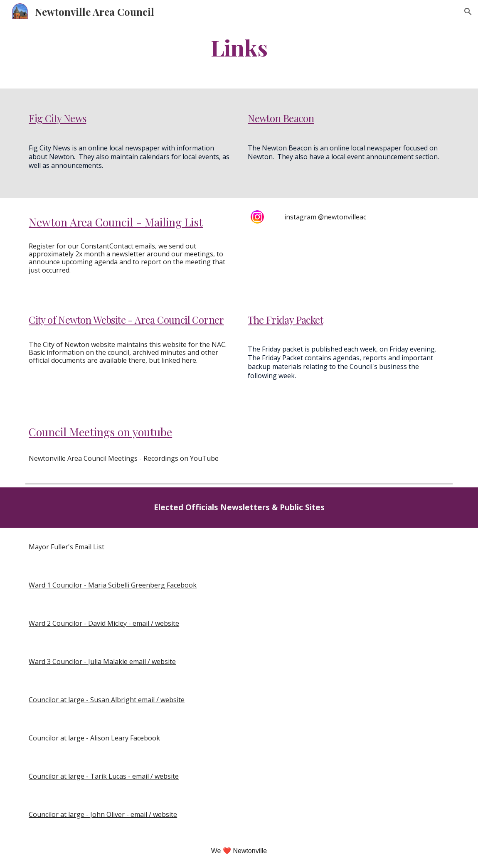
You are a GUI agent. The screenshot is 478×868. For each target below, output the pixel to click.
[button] (468, 12)
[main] (239, 47)
